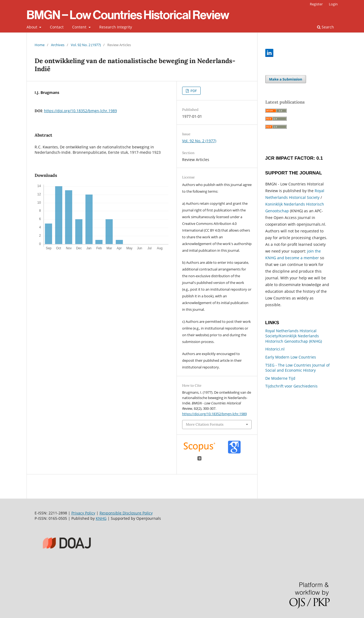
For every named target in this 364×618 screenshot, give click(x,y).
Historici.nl (275, 349)
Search (326, 27)
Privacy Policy (83, 513)
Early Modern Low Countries (291, 357)
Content (80, 27)
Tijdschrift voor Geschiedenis (291, 386)
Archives (58, 45)
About (32, 27)
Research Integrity (116, 27)
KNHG (101, 518)
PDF (193, 91)
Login (333, 4)
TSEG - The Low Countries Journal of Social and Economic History (297, 368)
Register (316, 4)
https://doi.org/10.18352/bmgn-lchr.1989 (80, 111)
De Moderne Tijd (280, 378)
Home (40, 45)
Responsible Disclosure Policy (126, 513)
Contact (57, 27)
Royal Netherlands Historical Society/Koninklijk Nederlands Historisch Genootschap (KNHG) (294, 336)
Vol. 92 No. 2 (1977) (86, 45)
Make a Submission (286, 79)
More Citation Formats (205, 424)
